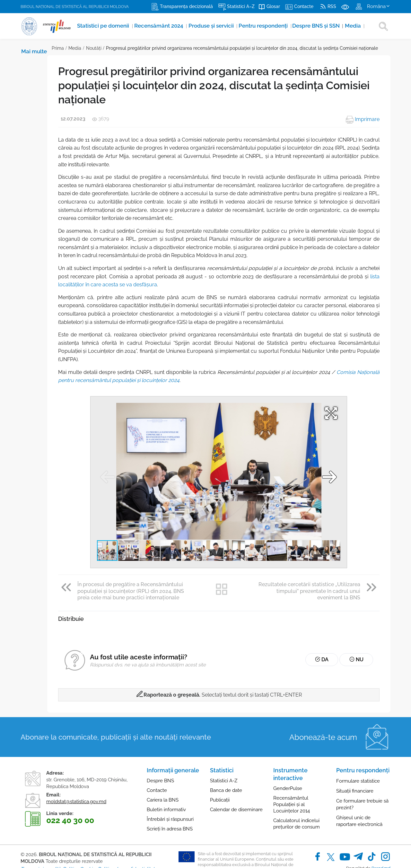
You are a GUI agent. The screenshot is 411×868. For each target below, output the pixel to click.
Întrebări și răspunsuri (170, 795)
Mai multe (334, 26)
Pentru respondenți (233, 26)
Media (312, 26)
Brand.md (381, 843)
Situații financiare (355, 767)
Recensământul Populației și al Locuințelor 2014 (292, 780)
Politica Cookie (79, 844)
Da (331, 635)
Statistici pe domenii (95, 26)
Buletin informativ (166, 785)
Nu (359, 635)
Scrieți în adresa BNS (170, 804)
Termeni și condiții (40, 844)
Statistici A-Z (224, 756)
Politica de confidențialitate (127, 844)
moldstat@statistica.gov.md (76, 777)
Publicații (220, 776)
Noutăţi (63, 48)
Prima (27, 48)
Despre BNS (160, 756)
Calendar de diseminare (236, 785)
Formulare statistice (358, 757)
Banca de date (226, 766)
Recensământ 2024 (143, 26)
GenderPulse (288, 764)
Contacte (157, 766)
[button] (317, 388)
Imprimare (363, 119)
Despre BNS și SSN (280, 26)
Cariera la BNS (163, 776)
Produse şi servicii (188, 26)
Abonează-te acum (323, 712)
